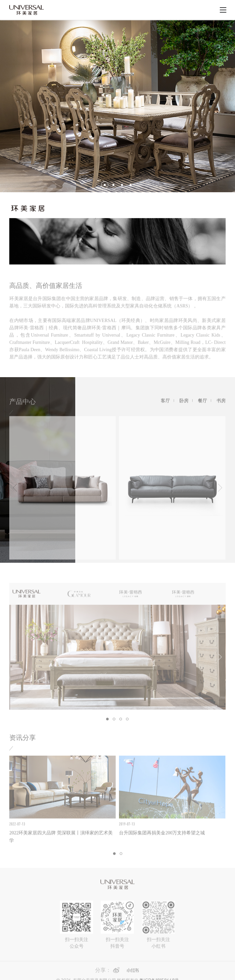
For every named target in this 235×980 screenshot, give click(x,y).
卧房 (184, 406)
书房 (221, 406)
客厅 (165, 406)
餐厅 (203, 406)
